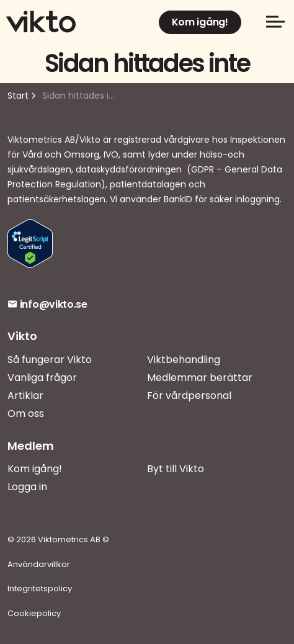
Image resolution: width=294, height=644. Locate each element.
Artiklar (25, 396)
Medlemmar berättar (200, 378)
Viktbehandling (184, 360)
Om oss (26, 414)
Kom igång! (200, 22)
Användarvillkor (39, 564)
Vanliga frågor (42, 378)
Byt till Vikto (176, 469)
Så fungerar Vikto (50, 360)
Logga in (27, 487)
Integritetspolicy (40, 588)
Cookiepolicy (34, 613)
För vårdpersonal (189, 396)
